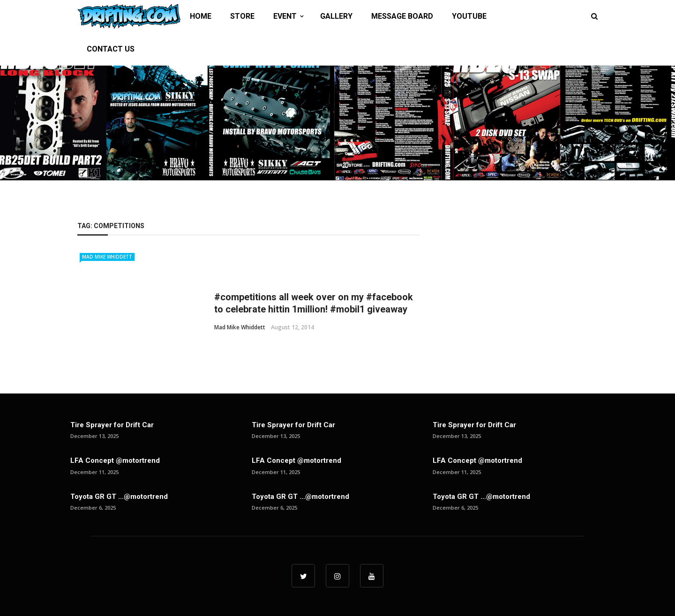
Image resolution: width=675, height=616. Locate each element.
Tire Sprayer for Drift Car (112, 425)
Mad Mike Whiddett (107, 257)
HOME (201, 16)
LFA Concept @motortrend (115, 460)
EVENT (285, 16)
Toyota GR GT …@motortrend (119, 497)
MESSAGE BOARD (402, 16)
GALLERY (336, 16)
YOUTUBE (469, 16)
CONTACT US (111, 49)
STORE (242, 16)
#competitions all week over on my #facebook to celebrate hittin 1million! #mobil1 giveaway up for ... (314, 309)
